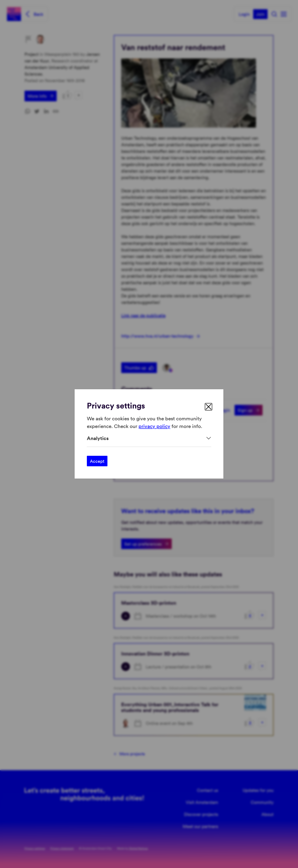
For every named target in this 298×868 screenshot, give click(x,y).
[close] (209, 407)
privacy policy (154, 426)
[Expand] (149, 438)
